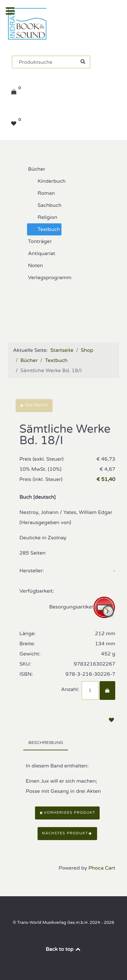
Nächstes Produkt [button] (67, 833)
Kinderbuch (46, 181)
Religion (42, 217)
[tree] (63, 223)
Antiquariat (36, 253)
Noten (30, 266)
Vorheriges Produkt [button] (67, 813)
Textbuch (44, 229)
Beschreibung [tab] (46, 743)
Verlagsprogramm (45, 278)
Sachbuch (44, 205)
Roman (41, 193)
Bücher (32, 169)
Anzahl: (70, 689)
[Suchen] (51, 62)
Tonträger (35, 241)
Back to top (64, 949)
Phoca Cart (102, 868)
